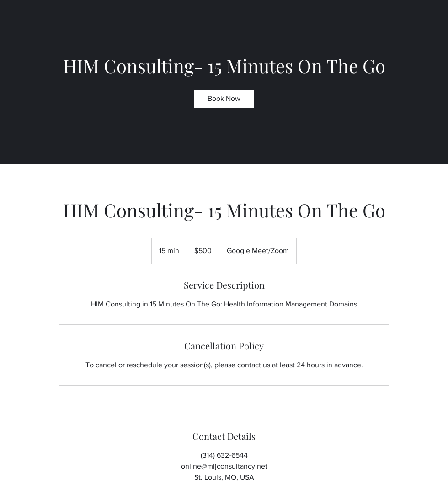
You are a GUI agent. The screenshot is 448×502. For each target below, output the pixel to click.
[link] (224, 99)
